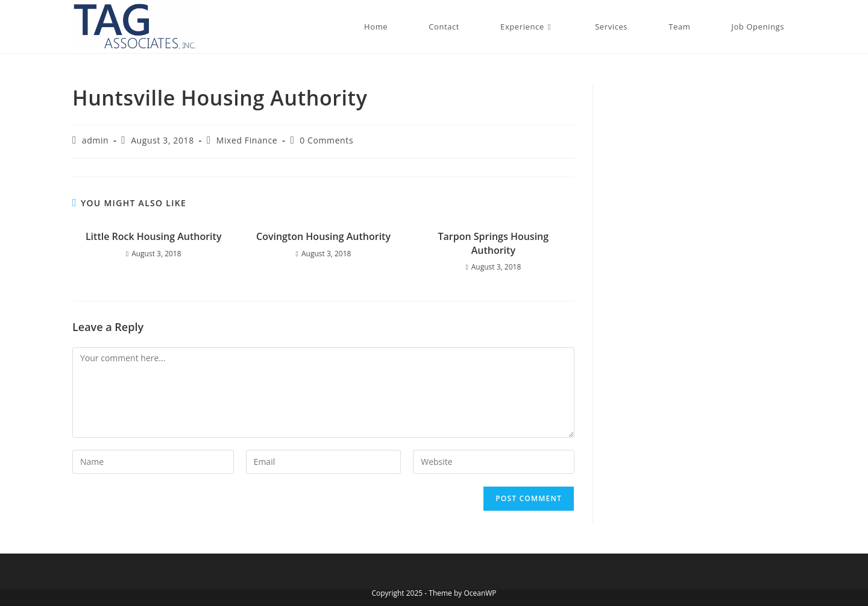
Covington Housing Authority (323, 236)
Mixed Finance (247, 140)
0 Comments (326, 140)
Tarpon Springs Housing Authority (494, 243)
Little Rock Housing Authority (154, 236)
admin (95, 140)
